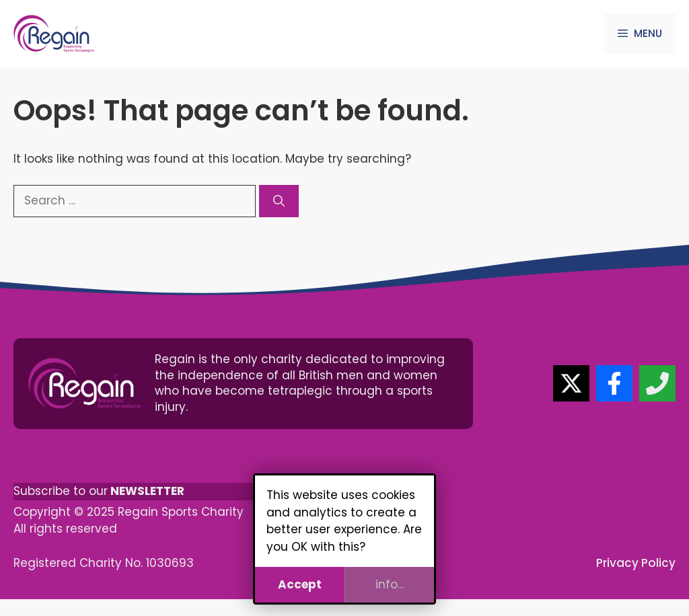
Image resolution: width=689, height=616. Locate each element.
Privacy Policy (636, 563)
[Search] (279, 201)
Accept (300, 584)
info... (390, 584)
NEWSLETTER (147, 491)
